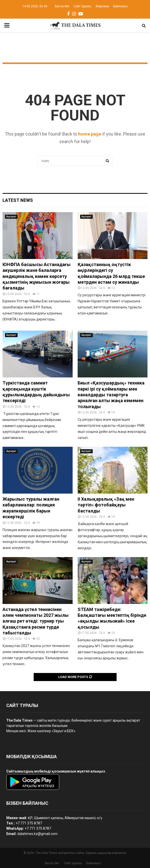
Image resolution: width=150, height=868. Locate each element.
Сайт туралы (82, 6)
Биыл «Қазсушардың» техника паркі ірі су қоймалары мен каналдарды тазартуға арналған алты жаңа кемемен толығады (111, 395)
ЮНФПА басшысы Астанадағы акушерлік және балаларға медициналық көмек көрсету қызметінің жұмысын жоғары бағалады (37, 276)
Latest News (18, 200)
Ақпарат (11, 217)
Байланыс (121, 6)
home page (90, 134)
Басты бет (62, 6)
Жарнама (102, 6)
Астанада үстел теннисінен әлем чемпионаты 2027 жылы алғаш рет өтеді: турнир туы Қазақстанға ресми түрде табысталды (36, 621)
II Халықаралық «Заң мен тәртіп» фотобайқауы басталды (106, 505)
